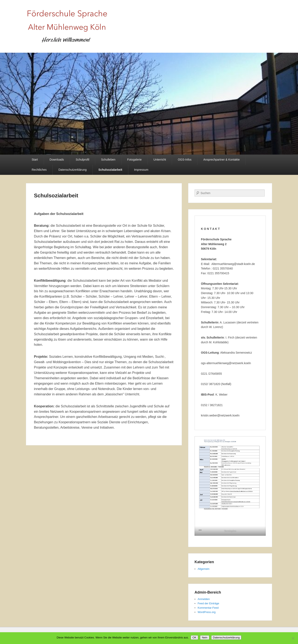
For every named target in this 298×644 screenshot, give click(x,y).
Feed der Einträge (208, 603)
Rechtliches (39, 170)
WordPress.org (207, 612)
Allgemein (204, 569)
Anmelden (204, 599)
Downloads (57, 160)
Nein (205, 637)
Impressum (141, 170)
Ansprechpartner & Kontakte (221, 160)
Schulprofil (82, 160)
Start (35, 160)
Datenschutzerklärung (72, 170)
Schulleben (108, 160)
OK (194, 637)
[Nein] (293, 638)
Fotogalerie (135, 160)
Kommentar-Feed (208, 608)
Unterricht (160, 160)
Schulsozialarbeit (110, 170)
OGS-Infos (185, 160)
